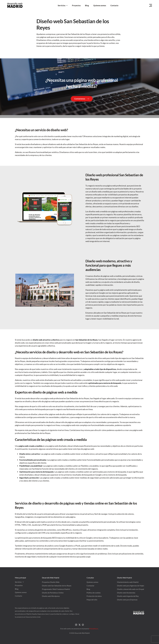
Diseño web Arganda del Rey (128, 596)
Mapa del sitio (92, 600)
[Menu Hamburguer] (151, 5)
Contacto (114, 5)
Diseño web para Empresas (127, 600)
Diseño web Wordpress (51, 596)
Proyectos (76, 5)
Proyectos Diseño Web (51, 582)
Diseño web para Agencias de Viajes (131, 586)
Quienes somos (100, 5)
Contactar (90, 586)
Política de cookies (94, 593)
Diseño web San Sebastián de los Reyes (57, 586)
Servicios (63, 5)
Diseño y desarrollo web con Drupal (131, 589)
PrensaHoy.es (94, 629)
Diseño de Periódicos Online (53, 593)
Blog (87, 5)
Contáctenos (80, 99)
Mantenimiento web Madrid (128, 582)
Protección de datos (94, 596)
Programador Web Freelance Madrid (56, 589)
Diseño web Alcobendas (126, 593)
